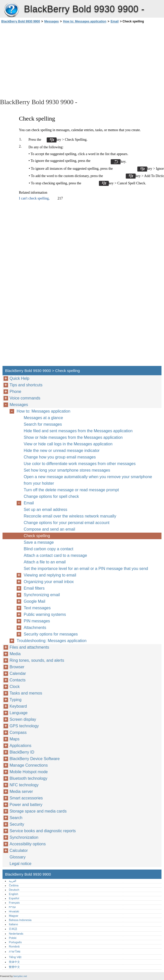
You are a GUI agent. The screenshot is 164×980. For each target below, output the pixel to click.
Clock (15, 687)
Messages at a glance (43, 418)
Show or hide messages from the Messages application (73, 437)
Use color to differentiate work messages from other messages (80, 464)
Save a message (39, 542)
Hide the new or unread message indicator (62, 451)
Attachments (35, 628)
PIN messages (37, 621)
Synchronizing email (42, 595)
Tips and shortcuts (26, 385)
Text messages (37, 608)
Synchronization (24, 837)
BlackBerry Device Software (35, 759)
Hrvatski (14, 911)
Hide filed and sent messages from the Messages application (78, 431)
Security (17, 824)
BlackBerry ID (22, 752)
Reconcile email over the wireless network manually (70, 516)
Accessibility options (28, 844)
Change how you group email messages (60, 457)
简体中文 (14, 962)
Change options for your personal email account (67, 523)
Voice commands (25, 398)
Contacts (18, 680)
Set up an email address (46, 510)
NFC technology (24, 785)
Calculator (19, 851)
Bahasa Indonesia (20, 920)
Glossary (18, 857)
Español (14, 898)
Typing (16, 700)
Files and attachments (29, 647)
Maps (15, 739)
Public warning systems (45, 614)
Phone (15, 392)
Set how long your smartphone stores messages (67, 470)
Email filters (34, 588)
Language (19, 713)
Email (115, 21)
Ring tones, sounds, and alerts (37, 660)
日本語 (13, 929)
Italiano (13, 924)
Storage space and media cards (38, 811)
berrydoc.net (20, 976)
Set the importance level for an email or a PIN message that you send (86, 569)
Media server (21, 791)
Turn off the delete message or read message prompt (71, 490)
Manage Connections (29, 765)
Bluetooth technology (28, 778)
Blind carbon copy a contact (49, 549)
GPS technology (24, 726)
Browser (17, 667)
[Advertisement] (45, 61)
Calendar (18, 673)
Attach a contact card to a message (55, 555)
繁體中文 (14, 967)
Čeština (14, 885)
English (13, 894)
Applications (20, 746)
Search (16, 818)
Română (14, 946)
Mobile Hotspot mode (29, 772)
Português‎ (15, 942)
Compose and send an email (49, 529)
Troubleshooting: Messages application (52, 641)
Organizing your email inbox (49, 582)
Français (14, 903)
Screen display (23, 719)
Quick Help (19, 378)
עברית (12, 907)
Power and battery (26, 805)
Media (15, 654)
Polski (13, 938)
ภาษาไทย (15, 952)
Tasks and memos (26, 693)
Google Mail (34, 601)
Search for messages (43, 424)
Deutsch (14, 890)
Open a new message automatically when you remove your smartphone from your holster (88, 480)
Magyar (13, 916)
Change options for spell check (51, 496)
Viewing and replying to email (50, 575)
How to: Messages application (85, 21)
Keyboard (18, 706)
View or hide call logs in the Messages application (68, 444)
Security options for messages (51, 634)
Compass (18, 732)
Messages (51, 21)
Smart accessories (26, 798)
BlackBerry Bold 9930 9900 (11, 10)
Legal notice (20, 864)
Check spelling (37, 536)
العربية (12, 881)
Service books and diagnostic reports (43, 831)
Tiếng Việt (15, 957)
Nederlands (16, 934)
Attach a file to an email (45, 562)
